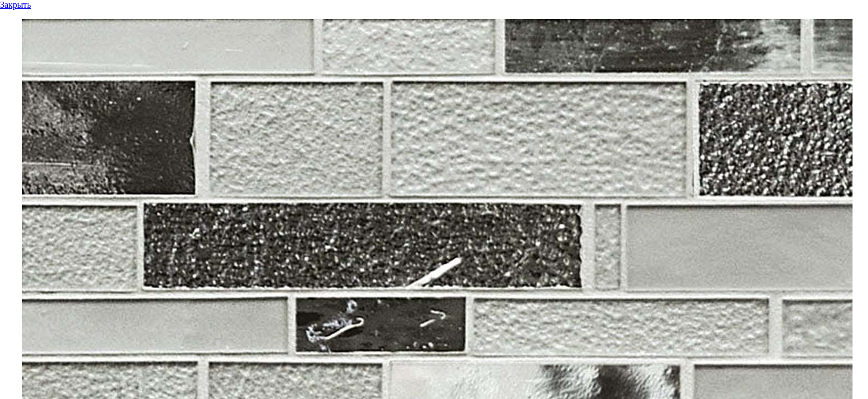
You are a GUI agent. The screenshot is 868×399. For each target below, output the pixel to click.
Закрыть (15, 5)
